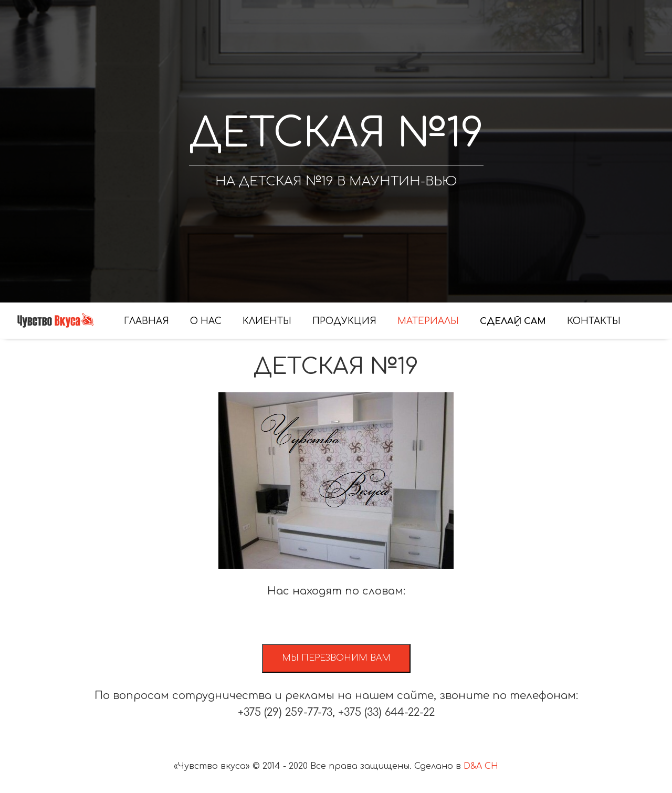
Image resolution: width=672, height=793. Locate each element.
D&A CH (481, 766)
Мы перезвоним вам (336, 658)
